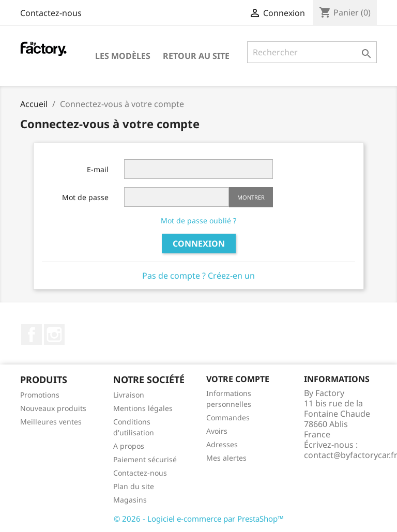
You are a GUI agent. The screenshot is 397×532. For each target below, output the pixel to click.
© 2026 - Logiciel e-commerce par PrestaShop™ (199, 519)
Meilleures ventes (51, 422)
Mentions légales (143, 408)
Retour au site (196, 56)
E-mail (98, 169)
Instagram (54, 335)
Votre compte (238, 379)
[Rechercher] (312, 52)
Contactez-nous (51, 13)
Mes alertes (226, 458)
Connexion (199, 244)
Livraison (129, 395)
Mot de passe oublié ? (198, 221)
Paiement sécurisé (145, 459)
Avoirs (217, 431)
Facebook (32, 335)
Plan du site (134, 486)
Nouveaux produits (53, 408)
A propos (129, 446)
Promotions (40, 395)
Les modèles (123, 56)
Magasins (130, 500)
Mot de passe (85, 197)
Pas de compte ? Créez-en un (198, 276)
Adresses (222, 444)
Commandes (228, 417)
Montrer (251, 197)
